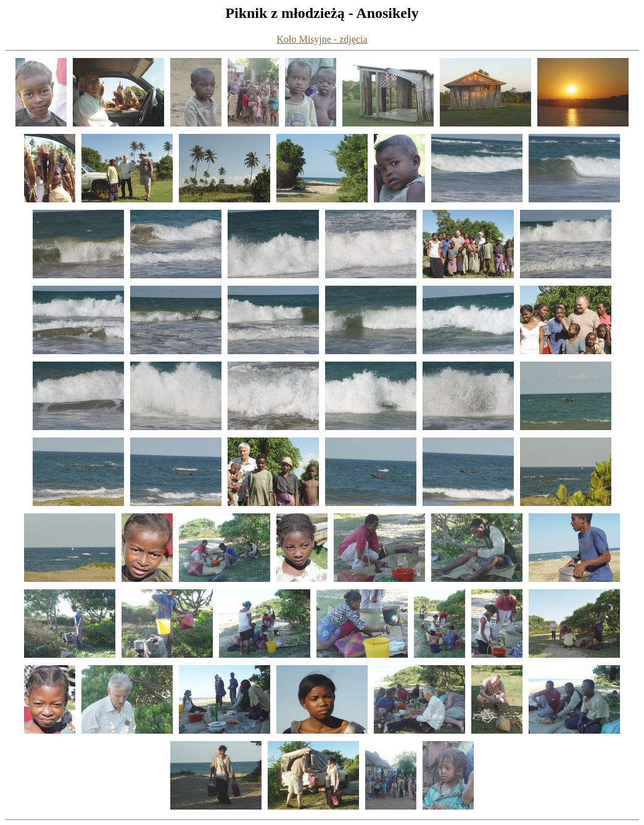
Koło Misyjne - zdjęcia (322, 39)
